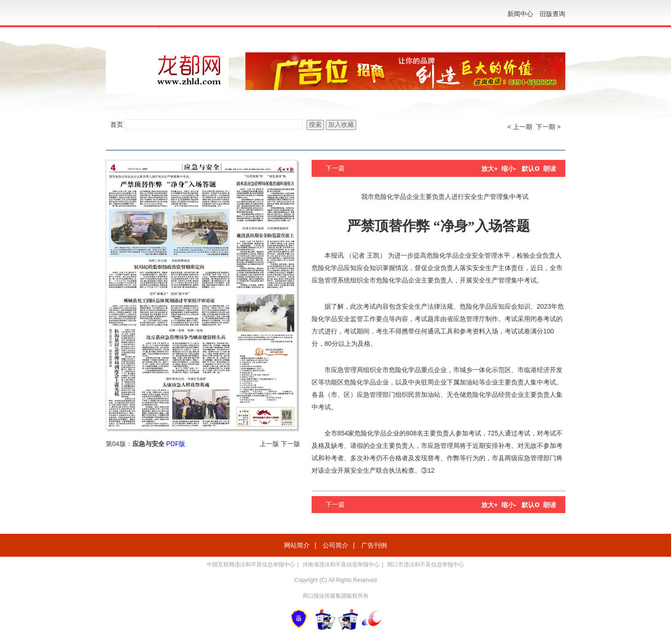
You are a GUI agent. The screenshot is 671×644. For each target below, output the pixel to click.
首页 (117, 124)
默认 (531, 169)
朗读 (550, 169)
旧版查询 (552, 14)
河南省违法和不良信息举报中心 (341, 565)
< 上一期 (520, 127)
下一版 (290, 444)
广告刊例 (374, 545)
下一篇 (335, 168)
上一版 (269, 444)
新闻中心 (520, 14)
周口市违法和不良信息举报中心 (426, 565)
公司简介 (335, 545)
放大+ (489, 169)
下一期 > (548, 127)
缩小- (509, 169)
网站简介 (297, 545)
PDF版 (176, 444)
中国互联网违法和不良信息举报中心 (251, 565)
